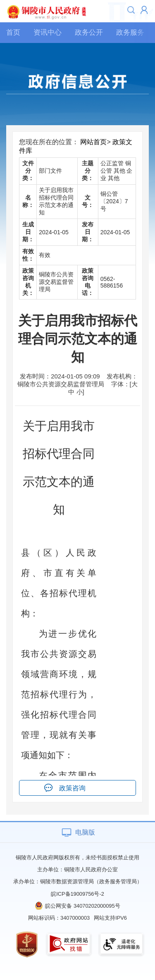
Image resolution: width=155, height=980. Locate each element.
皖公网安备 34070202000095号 (82, 906)
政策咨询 (72, 788)
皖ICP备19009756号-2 (77, 894)
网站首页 (93, 142)
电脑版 (85, 832)
